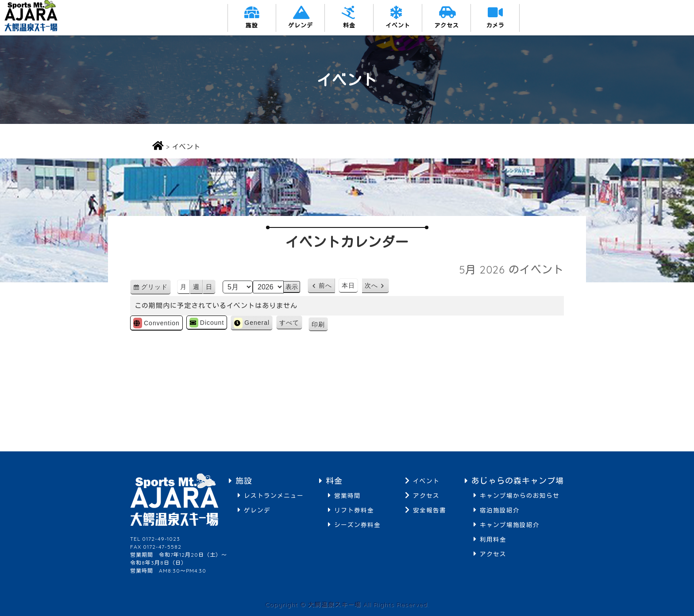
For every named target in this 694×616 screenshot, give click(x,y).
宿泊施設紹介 (500, 510)
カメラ (495, 25)
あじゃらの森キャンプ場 (518, 481)
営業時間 (347, 495)
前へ (325, 285)
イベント (398, 25)
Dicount (207, 323)
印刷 (320, 326)
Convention (156, 323)
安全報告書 (430, 510)
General (252, 323)
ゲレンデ (301, 25)
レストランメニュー (274, 495)
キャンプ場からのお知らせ (520, 495)
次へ (371, 285)
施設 (252, 25)
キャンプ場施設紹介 (510, 525)
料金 (349, 25)
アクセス (447, 25)
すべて (289, 323)
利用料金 (493, 539)
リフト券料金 (354, 510)
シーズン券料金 (357, 525)
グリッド (156, 288)
